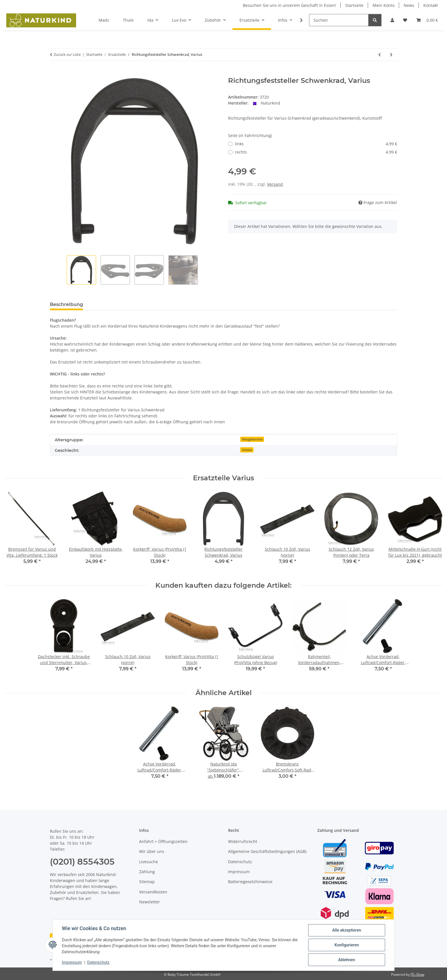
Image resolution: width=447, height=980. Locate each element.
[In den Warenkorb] (54, 73)
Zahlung (147, 872)
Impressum (72, 962)
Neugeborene (252, 439)
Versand (275, 184)
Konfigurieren (347, 945)
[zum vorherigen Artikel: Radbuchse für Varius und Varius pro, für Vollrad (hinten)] (380, 55)
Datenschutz (98, 962)
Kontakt (431, 5)
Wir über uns (152, 851)
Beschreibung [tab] (66, 304)
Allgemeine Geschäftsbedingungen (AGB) (267, 851)
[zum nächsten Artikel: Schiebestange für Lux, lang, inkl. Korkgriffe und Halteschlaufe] (391, 55)
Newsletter (150, 902)
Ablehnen (347, 960)
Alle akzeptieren (347, 930)
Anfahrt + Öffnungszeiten (163, 841)
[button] (392, 20)
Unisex (247, 450)
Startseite (354, 5)
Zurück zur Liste (67, 54)
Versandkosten (153, 892)
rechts (316, 152)
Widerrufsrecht (243, 841)
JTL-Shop (417, 974)
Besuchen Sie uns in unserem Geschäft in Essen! (289, 5)
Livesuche (149, 862)
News (409, 5)
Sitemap (147, 882)
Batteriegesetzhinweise (250, 882)
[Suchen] (339, 20)
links (316, 144)
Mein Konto (384, 5)
